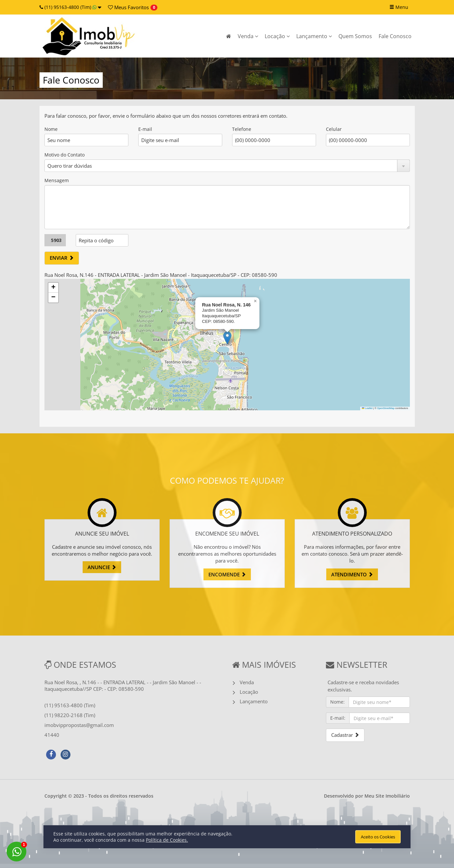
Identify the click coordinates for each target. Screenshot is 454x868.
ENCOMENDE (227, 574)
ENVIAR (62, 258)
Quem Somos (355, 36)
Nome (51, 129)
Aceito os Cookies (378, 837)
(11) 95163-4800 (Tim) (70, 7)
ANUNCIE (102, 567)
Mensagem (57, 180)
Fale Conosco (395, 36)
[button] (227, 338)
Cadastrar (345, 735)
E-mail (145, 129)
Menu (399, 7)
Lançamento (314, 36)
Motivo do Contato (65, 155)
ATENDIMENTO (352, 574)
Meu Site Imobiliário (387, 796)
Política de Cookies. (167, 840)
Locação (277, 36)
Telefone (242, 129)
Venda (248, 36)
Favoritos (128, 7)
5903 (56, 240)
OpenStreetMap (386, 408)
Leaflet (367, 408)
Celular (334, 129)
